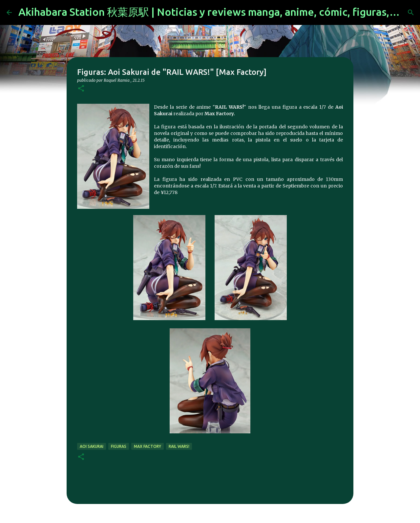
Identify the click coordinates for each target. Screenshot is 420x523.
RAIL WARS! (179, 446)
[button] (81, 89)
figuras (119, 446)
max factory (147, 446)
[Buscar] (411, 12)
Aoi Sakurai (92, 446)
